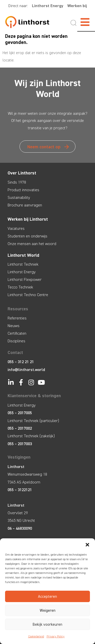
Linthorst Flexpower (25, 279)
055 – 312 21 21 (21, 362)
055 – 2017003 (20, 444)
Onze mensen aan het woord (32, 244)
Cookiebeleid (36, 636)
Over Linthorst (22, 173)
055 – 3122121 (20, 490)
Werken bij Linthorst (28, 219)
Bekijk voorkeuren (48, 624)
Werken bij (77, 6)
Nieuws (14, 326)
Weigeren (48, 610)
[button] (87, 545)
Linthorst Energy (48, 6)
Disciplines (16, 341)
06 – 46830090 (20, 528)
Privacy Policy (56, 636)
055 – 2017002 (20, 428)
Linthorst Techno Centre (28, 295)
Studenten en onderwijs (27, 236)
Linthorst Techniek (23, 264)
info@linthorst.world (26, 370)
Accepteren (48, 597)
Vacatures (16, 228)
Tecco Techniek (20, 287)
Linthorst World (23, 255)
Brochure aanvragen (25, 205)
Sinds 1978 (17, 182)
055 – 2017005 (20, 413)
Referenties (17, 318)
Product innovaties (23, 190)
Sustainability (19, 197)
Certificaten (17, 333)
